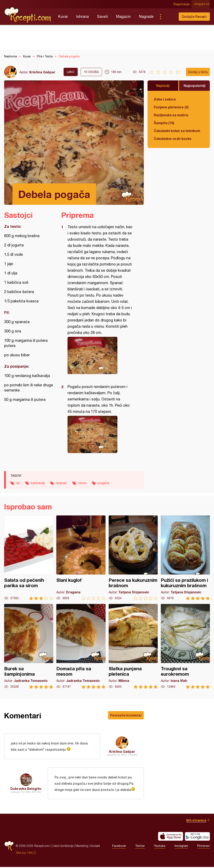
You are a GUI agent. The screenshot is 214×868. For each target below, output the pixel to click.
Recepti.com (28, 15)
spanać (61, 483)
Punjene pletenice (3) (171, 107)
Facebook (119, 847)
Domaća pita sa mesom (81, 646)
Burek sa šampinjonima (29, 646)
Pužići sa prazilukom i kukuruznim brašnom (185, 558)
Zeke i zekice (165, 99)
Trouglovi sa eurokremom (185, 646)
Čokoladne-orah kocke (173, 139)
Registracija (182, 4)
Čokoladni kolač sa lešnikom (177, 131)
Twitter (140, 847)
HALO (32, 854)
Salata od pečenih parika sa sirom (29, 558)
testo (82, 483)
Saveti (102, 16)
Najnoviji (163, 85)
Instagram (181, 847)
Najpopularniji (195, 85)
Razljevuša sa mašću (171, 115)
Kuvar (63, 16)
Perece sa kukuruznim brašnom (133, 558)
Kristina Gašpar (42, 72)
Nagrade (146, 16)
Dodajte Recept (194, 16)
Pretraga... (169, 17)
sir (18, 483)
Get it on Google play (197, 837)
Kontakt (95, 847)
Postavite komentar (126, 715)
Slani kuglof (81, 558)
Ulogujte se (202, 4)
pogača (103, 483)
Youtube (160, 847)
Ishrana (82, 16)
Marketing (82, 847)
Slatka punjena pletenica (133, 646)
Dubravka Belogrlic (26, 789)
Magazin (123, 16)
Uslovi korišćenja (63, 847)
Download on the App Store (171, 837)
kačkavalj (38, 483)
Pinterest (204, 847)
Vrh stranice (196, 821)
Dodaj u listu (198, 72)
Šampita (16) (164, 123)
